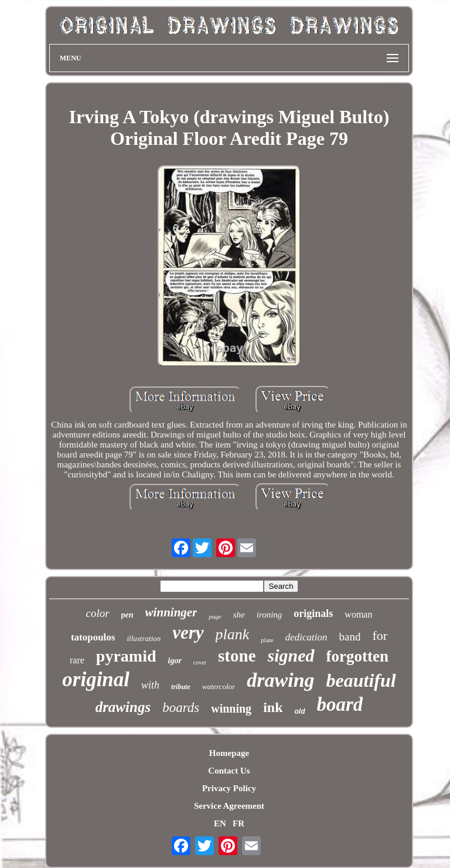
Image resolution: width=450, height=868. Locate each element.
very (188, 633)
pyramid (126, 656)
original (96, 679)
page (215, 616)
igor (175, 661)
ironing (270, 615)
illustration (144, 638)
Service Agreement (229, 806)
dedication (306, 637)
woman (358, 614)
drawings (123, 707)
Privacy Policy (229, 788)
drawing (280, 680)
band (350, 637)
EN (220, 823)
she (239, 615)
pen (127, 615)
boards (181, 708)
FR (238, 823)
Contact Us (229, 771)
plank (233, 634)
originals (313, 613)
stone (237, 656)
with (150, 685)
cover (200, 662)
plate (267, 640)
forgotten (357, 656)
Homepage (229, 753)
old (300, 711)
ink (273, 707)
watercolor (219, 686)
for (380, 635)
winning (231, 708)
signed (291, 655)
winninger (171, 612)
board (340, 704)
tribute (181, 687)
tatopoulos (93, 637)
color (98, 613)
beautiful (361, 680)
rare (77, 660)
